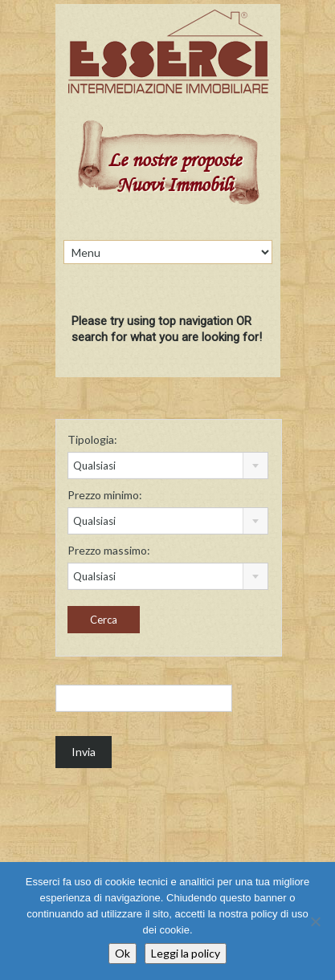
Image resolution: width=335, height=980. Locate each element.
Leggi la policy (186, 953)
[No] (315, 921)
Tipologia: (92, 439)
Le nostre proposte (174, 161)
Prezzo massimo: (109, 550)
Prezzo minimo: (105, 495)
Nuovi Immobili (174, 186)
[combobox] (168, 466)
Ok (123, 953)
